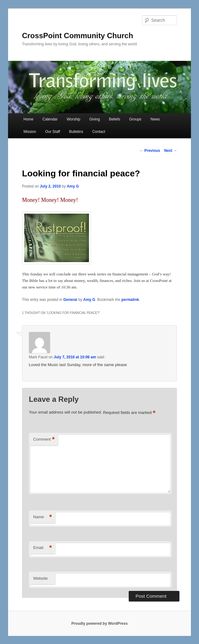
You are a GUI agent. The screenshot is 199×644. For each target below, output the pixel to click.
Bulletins (76, 132)
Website (41, 578)
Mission (30, 132)
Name (43, 517)
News (155, 119)
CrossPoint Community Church (78, 36)
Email (43, 548)
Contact (99, 132)
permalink (130, 300)
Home (28, 119)
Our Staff (53, 132)
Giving (95, 119)
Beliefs (114, 119)
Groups (135, 119)
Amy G (73, 186)
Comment (44, 440)
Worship (73, 119)
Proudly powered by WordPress (99, 624)
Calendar (50, 119)
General (70, 300)
